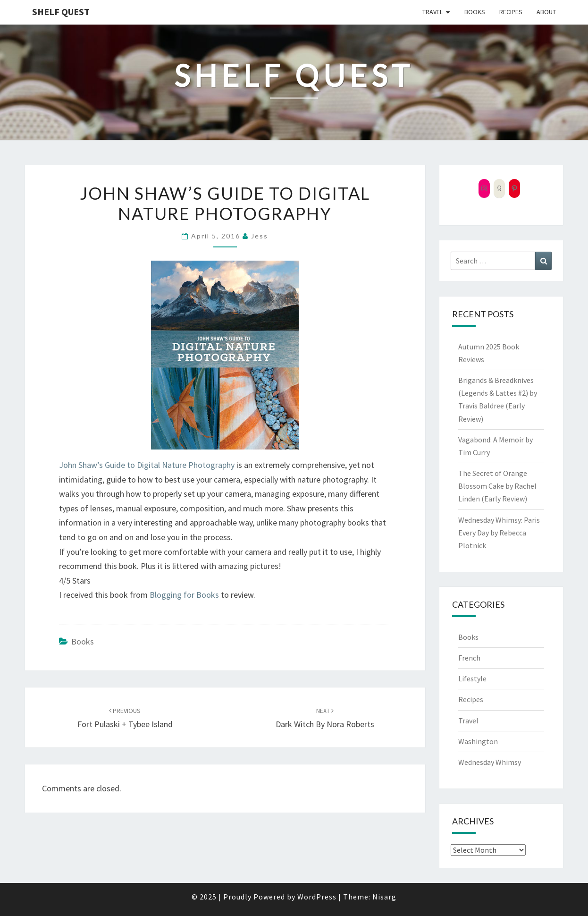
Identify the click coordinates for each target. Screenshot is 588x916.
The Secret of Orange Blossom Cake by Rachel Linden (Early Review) (497, 486)
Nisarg (384, 897)
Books (475, 12)
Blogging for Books (184, 595)
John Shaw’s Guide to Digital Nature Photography (147, 465)
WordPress (317, 897)
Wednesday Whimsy (490, 762)
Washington (478, 741)
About (546, 12)
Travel (433, 12)
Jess (260, 236)
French (469, 658)
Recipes (511, 12)
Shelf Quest (61, 12)
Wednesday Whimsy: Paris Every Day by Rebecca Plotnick (499, 533)
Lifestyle (472, 679)
